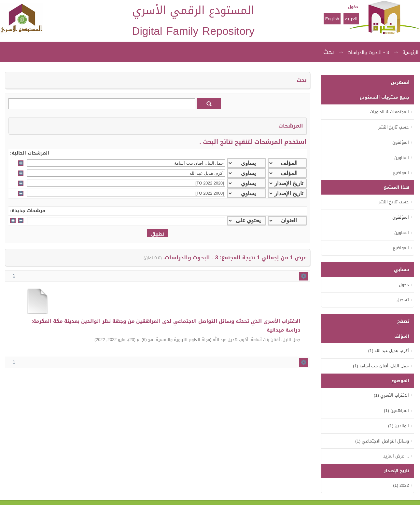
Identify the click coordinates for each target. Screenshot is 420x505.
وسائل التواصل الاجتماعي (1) (382, 441)
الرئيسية (410, 53)
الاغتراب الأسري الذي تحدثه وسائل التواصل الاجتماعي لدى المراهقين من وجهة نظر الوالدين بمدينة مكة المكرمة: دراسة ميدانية (166, 326)
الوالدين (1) (399, 426)
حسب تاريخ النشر (394, 127)
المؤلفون (401, 142)
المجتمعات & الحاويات (389, 112)
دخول (353, 7)
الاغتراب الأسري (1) (391, 395)
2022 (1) (401, 485)
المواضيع (401, 173)
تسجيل (403, 300)
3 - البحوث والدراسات (368, 53)
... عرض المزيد (396, 456)
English (332, 19)
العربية (351, 19)
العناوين (402, 158)
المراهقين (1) (396, 410)
